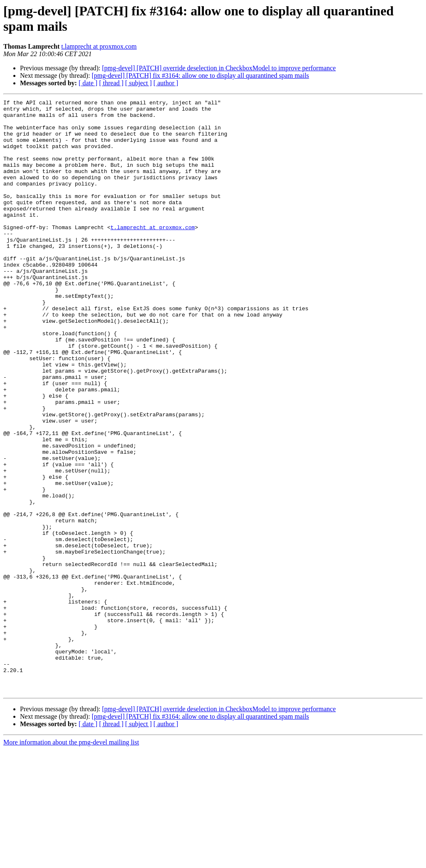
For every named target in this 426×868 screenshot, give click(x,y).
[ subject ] (139, 83)
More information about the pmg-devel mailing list (71, 861)
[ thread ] (111, 83)
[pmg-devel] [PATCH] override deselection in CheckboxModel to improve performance (219, 68)
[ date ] (88, 83)
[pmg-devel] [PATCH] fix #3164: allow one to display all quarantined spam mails (200, 75)
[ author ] (166, 83)
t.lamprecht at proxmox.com (99, 46)
